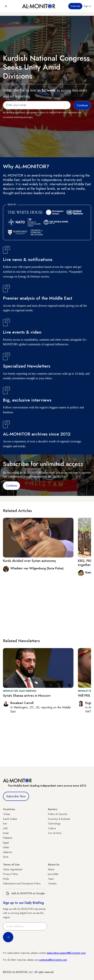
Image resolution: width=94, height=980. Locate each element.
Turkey (6, 814)
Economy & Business (59, 819)
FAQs (6, 879)
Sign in (87, 6)
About (51, 869)
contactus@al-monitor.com (53, 960)
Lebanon (7, 852)
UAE (5, 828)
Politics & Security (58, 814)
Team (51, 879)
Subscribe (75, 6)
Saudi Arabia (10, 819)
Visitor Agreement (13, 869)
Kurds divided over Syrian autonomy (30, 561)
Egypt (6, 843)
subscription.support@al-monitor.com (66, 953)
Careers (52, 883)
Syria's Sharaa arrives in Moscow (27, 696)
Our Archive (55, 833)
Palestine (8, 838)
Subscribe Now (16, 796)
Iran (5, 824)
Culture (52, 828)
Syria (6, 857)
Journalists (53, 874)
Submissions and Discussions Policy (22, 883)
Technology (54, 824)
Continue (11, 486)
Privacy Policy (10, 874)
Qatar (6, 847)
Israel (6, 833)
